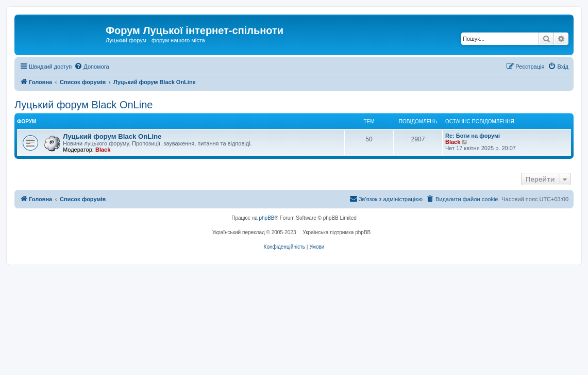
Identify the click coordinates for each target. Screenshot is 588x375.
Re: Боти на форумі (473, 136)
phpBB (267, 218)
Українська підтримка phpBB (337, 232)
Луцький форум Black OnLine (83, 105)
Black (103, 150)
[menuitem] (91, 67)
